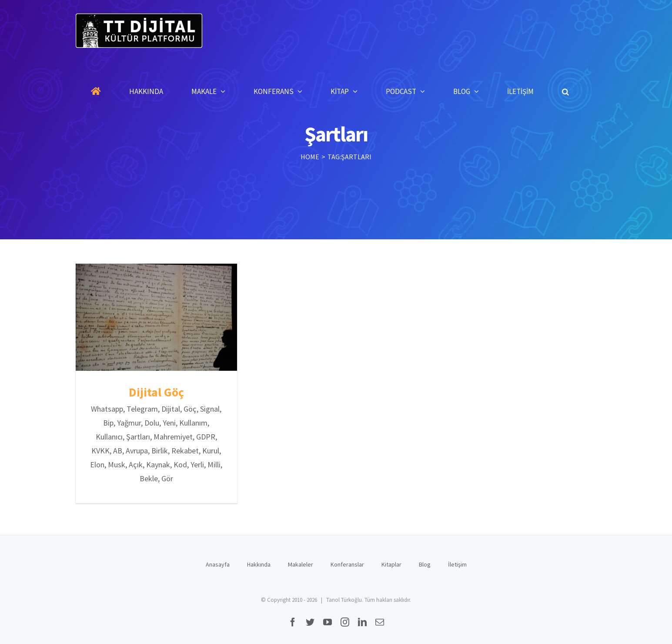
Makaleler (301, 564)
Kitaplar (391, 564)
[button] (565, 91)
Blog (425, 564)
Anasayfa (218, 564)
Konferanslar (347, 564)
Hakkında (259, 564)
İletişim (457, 564)
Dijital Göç (156, 392)
